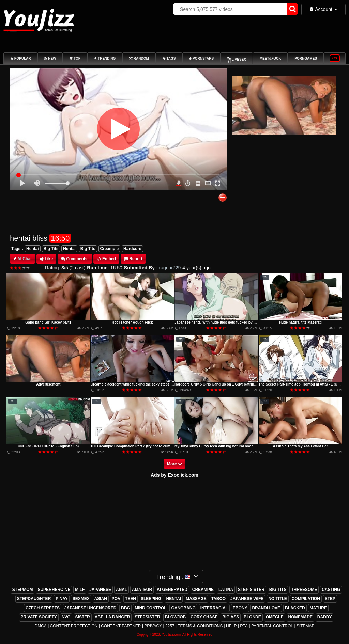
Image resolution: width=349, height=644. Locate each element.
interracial (214, 608)
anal (122, 590)
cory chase (204, 617)
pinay (62, 599)
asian (101, 599)
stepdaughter (34, 599)
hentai (174, 599)
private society (39, 617)
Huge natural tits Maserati (300, 322)
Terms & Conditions (200, 626)
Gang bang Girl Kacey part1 (48, 322)
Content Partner (121, 626)
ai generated (172, 590)
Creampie (110, 249)
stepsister (147, 617)
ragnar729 (170, 268)
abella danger (112, 617)
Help (231, 626)
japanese (100, 590)
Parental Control (272, 626)
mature (318, 608)
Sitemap (306, 626)
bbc (125, 608)
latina (226, 590)
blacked (295, 608)
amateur (142, 590)
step (330, 599)
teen (131, 599)
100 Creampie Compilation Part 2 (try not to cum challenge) (140, 446)
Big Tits (51, 249)
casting (331, 590)
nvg (66, 617)
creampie (203, 590)
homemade (300, 617)
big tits (278, 590)
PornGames (306, 58)
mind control (150, 608)
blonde (252, 617)
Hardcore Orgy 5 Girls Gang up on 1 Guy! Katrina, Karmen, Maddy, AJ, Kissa (238, 384)
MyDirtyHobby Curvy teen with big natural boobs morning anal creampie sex (238, 446)
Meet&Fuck (270, 58)
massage (196, 599)
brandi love (266, 608)
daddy (325, 617)
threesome (304, 590)
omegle (275, 617)
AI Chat (25, 259)
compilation (306, 599)
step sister (251, 590)
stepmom (23, 590)
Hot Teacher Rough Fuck (132, 322)
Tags (16, 249)
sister (83, 617)
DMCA (40, 626)
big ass (231, 617)
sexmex (81, 599)
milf (80, 590)
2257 (170, 626)
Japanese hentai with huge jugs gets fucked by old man (221, 322)
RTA (244, 626)
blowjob (175, 617)
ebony (240, 608)
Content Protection (74, 626)
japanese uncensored (90, 608)
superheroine (54, 590)
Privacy (153, 626)
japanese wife (247, 599)
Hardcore (132, 249)
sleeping (151, 599)
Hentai (33, 249)
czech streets (43, 608)
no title (278, 599)
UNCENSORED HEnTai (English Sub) (48, 446)
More (174, 464)
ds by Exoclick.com (176, 475)
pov (116, 599)
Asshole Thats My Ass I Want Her (300, 446)
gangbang (183, 608)
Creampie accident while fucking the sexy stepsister (134, 384)
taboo (218, 599)
